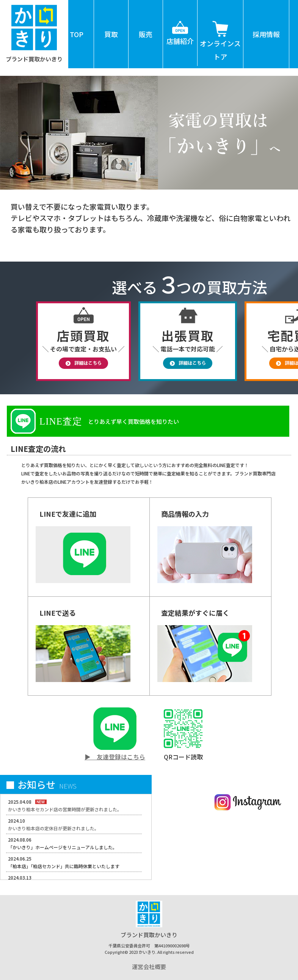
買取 (111, 34)
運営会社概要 (149, 967)
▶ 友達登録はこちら (115, 757)
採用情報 (266, 34)
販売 (146, 34)
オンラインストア (220, 31)
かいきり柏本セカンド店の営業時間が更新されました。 (65, 809)
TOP (77, 34)
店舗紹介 (180, 23)
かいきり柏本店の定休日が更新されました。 (53, 828)
